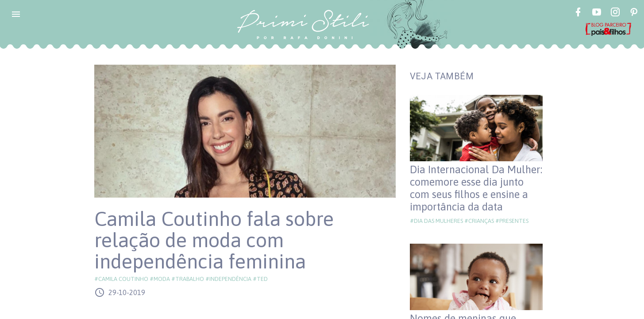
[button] (16, 14)
